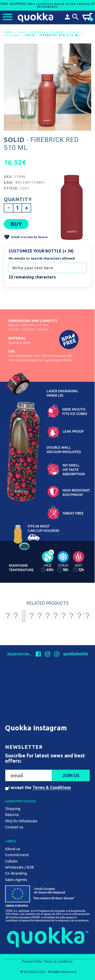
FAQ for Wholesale (21, 821)
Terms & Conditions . (59, 961)
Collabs (11, 861)
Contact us (14, 827)
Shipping (13, 809)
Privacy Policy (32, 961)
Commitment (17, 855)
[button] (46, 125)
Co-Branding (16, 873)
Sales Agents (16, 880)
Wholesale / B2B (19, 867)
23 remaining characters (32, 277)
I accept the (40, 787)
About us (13, 849)
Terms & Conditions (52, 787)
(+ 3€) (68, 251)
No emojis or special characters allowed (42, 258)
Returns (12, 815)
